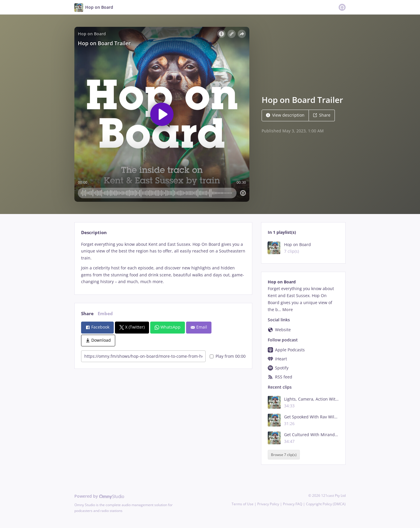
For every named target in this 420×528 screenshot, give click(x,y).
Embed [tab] (105, 314)
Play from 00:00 (228, 356)
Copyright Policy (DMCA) (326, 504)
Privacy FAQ (293, 504)
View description (285, 115)
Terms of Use (243, 504)
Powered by (99, 496)
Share (322, 115)
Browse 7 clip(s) (284, 455)
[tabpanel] (163, 263)
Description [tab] (94, 233)
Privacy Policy (268, 504)
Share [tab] (87, 314)
